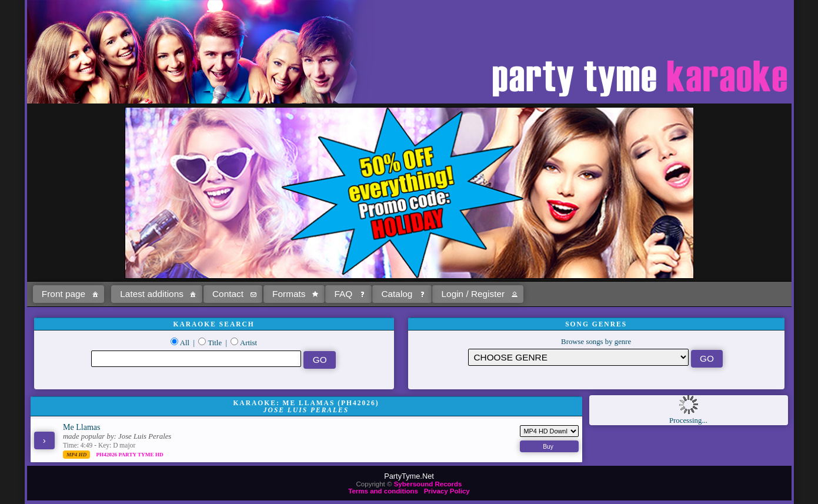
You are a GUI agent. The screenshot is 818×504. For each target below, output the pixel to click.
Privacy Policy (447, 491)
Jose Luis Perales (145, 436)
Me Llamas (82, 427)
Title (215, 343)
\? (578, 357)
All (185, 343)
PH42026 (107, 455)
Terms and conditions (383, 491)
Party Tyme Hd (141, 455)
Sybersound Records (428, 484)
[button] (69, 294)
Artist (248, 343)
